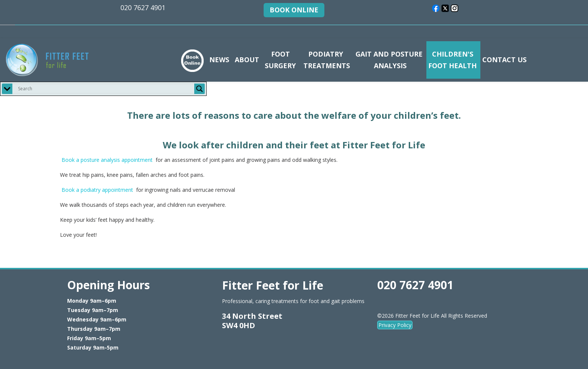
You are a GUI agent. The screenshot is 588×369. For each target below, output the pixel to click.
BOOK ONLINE (294, 10)
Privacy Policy (395, 325)
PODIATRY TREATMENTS (326, 60)
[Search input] (105, 89)
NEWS (219, 60)
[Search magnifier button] (199, 89)
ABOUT (247, 60)
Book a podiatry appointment (97, 190)
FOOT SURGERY (280, 60)
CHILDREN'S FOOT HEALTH (452, 60)
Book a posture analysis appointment (107, 160)
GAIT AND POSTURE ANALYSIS (389, 60)
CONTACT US (504, 60)
